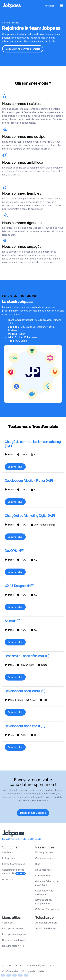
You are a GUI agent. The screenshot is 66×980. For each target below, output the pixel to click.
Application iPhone (46, 928)
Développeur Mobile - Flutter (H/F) (29, 481)
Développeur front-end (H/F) (25, 726)
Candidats (7, 852)
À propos (7, 879)
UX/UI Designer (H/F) (19, 586)
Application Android (46, 923)
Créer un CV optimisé (47, 909)
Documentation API (13, 946)
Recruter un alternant (14, 940)
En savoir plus (15, 467)
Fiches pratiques (44, 852)
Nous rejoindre (43, 870)
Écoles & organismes (14, 864)
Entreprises (8, 858)
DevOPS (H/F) (15, 551)
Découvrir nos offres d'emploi (23, 49)
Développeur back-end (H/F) (25, 691)
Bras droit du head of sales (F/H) (27, 656)
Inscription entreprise (14, 934)
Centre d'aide (43, 876)
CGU (53, 966)
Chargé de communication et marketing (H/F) (33, 444)
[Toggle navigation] (61, 6)
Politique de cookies (33, 971)
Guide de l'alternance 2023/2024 (47, 883)
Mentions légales (36, 966)
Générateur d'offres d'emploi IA (14, 872)
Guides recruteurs (45, 858)
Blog (38, 864)
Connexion (8, 923)
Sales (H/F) (12, 621)
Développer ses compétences (44, 902)
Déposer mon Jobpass (33, 813)
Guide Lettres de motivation (44, 892)
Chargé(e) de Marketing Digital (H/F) (30, 516)
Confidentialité (10, 971)
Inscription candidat (13, 928)
